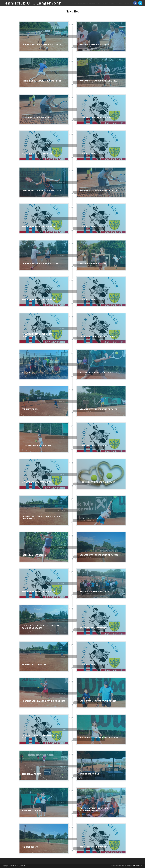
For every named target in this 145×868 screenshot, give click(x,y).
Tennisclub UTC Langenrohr (32, 3)
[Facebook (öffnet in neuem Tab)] (135, 3)
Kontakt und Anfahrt (137, 866)
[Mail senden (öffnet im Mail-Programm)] (140, 3)
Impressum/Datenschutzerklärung (120, 866)
